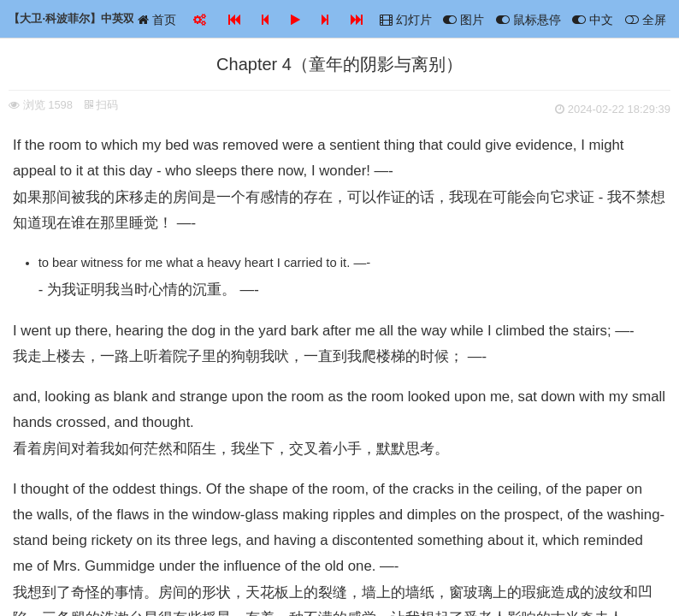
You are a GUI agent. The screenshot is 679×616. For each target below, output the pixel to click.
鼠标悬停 (528, 20)
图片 (463, 20)
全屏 (646, 20)
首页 (157, 20)
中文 (593, 20)
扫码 (102, 105)
